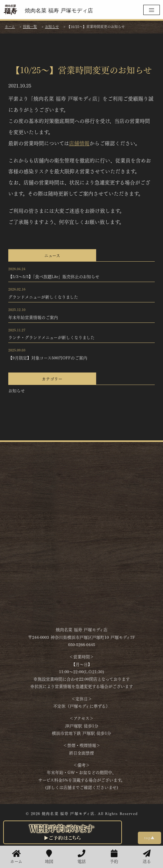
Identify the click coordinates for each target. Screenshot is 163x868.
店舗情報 (79, 143)
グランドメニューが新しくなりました (43, 297)
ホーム (16, 857)
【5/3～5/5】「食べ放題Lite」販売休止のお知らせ (54, 276)
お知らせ (17, 390)
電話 (81, 857)
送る (147, 857)
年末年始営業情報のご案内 (33, 317)
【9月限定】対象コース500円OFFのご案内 (48, 358)
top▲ (149, 837)
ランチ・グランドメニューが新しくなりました (51, 337)
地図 (49, 857)
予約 (114, 857)
